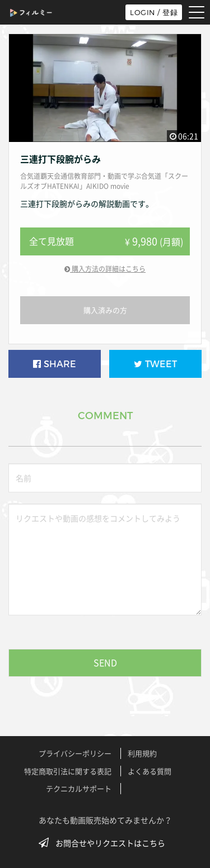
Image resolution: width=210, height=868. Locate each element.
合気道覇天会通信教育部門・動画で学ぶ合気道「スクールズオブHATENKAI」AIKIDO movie (104, 181)
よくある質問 (150, 771)
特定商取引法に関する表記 (68, 771)
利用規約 (142, 753)
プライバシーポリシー (75, 753)
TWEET (155, 364)
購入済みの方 (105, 310)
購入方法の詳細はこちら (105, 269)
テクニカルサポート (79, 788)
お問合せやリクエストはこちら (105, 843)
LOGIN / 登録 (154, 12)
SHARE (55, 364)
